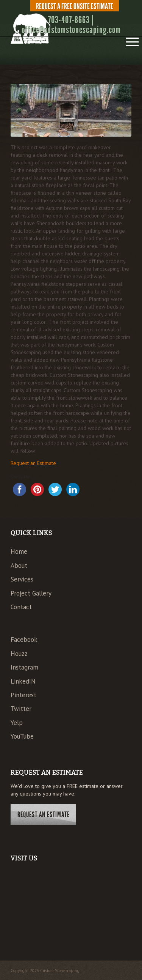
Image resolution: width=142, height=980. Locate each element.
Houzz (19, 654)
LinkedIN (23, 681)
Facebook (24, 640)
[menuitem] (73, 7)
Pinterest (23, 695)
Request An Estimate (44, 815)
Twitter (21, 709)
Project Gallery (31, 593)
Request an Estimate (33, 463)
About (19, 566)
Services (22, 579)
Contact (21, 607)
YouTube (22, 736)
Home (19, 551)
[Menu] (129, 39)
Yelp (17, 723)
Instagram (24, 667)
